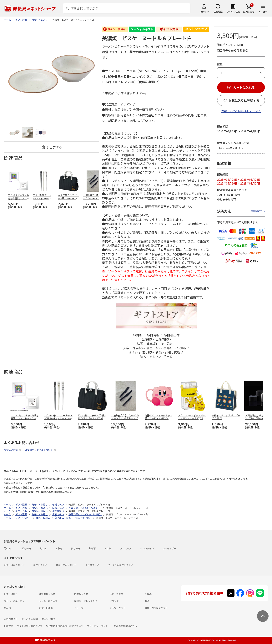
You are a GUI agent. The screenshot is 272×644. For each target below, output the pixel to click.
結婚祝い (139, 335)
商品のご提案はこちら (125, 626)
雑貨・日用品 (46, 608)
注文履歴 (218, 11)
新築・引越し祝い (142, 352)
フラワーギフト (118, 608)
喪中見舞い (168, 344)
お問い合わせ (48, 619)
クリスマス (126, 548)
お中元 (59, 548)
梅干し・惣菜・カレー (15, 601)
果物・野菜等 (116, 594)
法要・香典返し (148, 344)
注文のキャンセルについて (39, 450)
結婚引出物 (172, 335)
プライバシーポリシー (98, 626)
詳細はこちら (258, 211)
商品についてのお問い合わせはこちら (241, 111)
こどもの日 (25, 548)
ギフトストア (40, 565)
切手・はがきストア (14, 565)
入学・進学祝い (134, 348)
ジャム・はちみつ (48, 601)
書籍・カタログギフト (156, 608)
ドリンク (114, 601)
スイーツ (79, 608)
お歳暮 (92, 548)
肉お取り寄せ (81, 594)
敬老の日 (75, 548)
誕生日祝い (154, 348)
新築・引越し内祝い (169, 352)
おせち (108, 548)
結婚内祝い (155, 335)
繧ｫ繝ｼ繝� (249, 11)
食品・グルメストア (66, 565)
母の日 (7, 548)
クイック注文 (233, 11)
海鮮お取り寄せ (47, 594)
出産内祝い (163, 339)
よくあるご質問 (30, 619)
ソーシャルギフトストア (120, 565)
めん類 (7, 608)
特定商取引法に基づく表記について (65, 626)
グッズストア (92, 565)
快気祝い (183, 348)
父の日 (43, 548)
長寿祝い (169, 348)
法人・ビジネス (151, 357)
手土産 (168, 357)
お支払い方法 (11, 450)
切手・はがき (11, 594)
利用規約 (8, 626)
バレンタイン (147, 548)
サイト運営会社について (30, 626)
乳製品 (148, 594)
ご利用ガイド (11, 619)
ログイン (204, 11)
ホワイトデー (169, 548)
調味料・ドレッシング (86, 601)
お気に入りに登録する (244, 100)
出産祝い (148, 339)
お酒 (147, 601)
